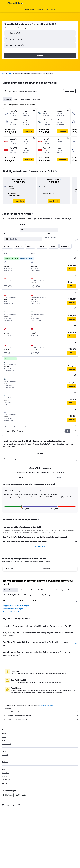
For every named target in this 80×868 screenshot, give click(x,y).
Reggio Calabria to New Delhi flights (16, 606)
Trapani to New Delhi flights (13, 612)
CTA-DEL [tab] (40, 454)
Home (4, 73)
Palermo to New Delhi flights (13, 609)
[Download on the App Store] (21, 795)
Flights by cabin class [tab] (64, 590)
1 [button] (68, 431)
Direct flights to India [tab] (45, 590)
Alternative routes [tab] (10, 590)
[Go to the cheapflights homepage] (16, 3)
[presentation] (58, 24)
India (9, 73)
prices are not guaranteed (46, 706)
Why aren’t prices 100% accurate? (41, 720)
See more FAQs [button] (40, 546)
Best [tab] (16, 99)
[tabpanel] (40, 499)
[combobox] (9, 28)
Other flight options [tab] (31, 595)
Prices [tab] (21, 478)
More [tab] (59, 478)
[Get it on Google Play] (8, 795)
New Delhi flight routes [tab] (12, 595)
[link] (19, 201)
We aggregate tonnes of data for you (41, 716)
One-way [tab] (37, 99)
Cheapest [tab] (7, 99)
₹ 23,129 (51, 24)
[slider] (76, 240)
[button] (4, 3)
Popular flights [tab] (47, 595)
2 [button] (72, 431)
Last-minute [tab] (25, 99)
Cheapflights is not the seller (41, 712)
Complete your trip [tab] (27, 590)
